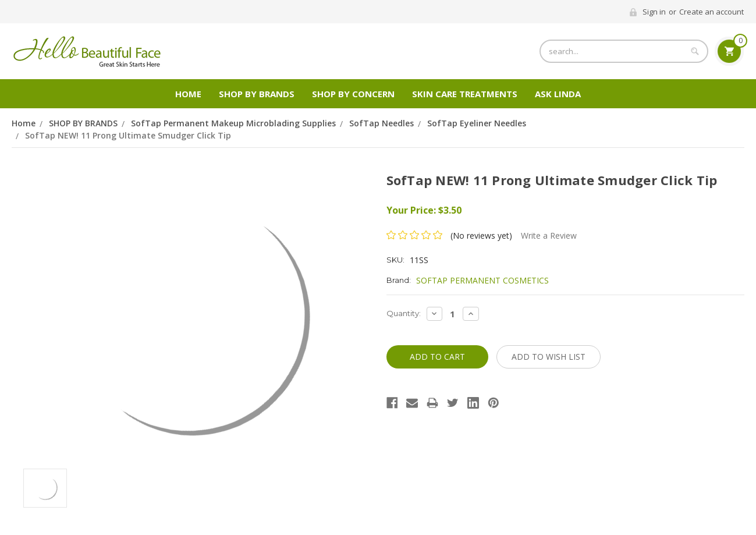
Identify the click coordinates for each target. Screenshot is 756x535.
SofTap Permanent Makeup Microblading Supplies (233, 123)
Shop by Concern (353, 94)
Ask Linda (558, 94)
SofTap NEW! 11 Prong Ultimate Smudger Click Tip (128, 135)
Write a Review (549, 235)
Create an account (711, 12)
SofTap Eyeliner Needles (477, 123)
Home (188, 94)
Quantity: (404, 313)
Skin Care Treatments (465, 94)
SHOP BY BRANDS (257, 94)
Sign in (654, 12)
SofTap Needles (381, 123)
